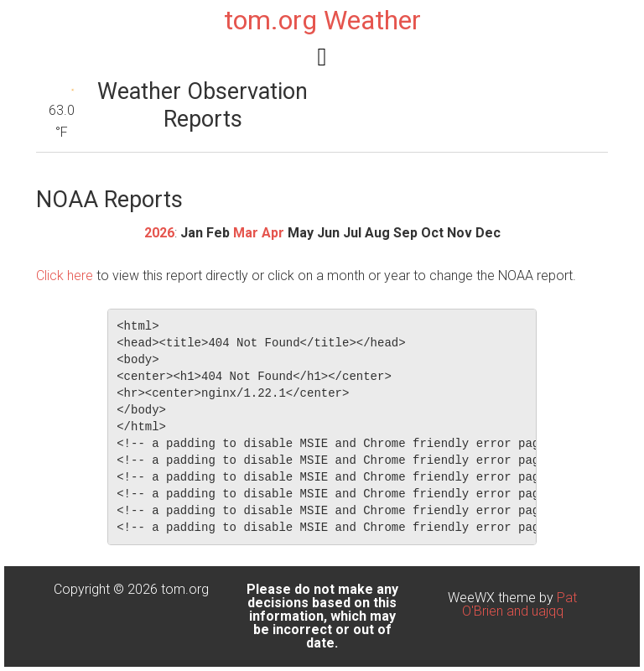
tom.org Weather (322, 20)
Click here (65, 276)
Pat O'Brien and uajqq (520, 604)
